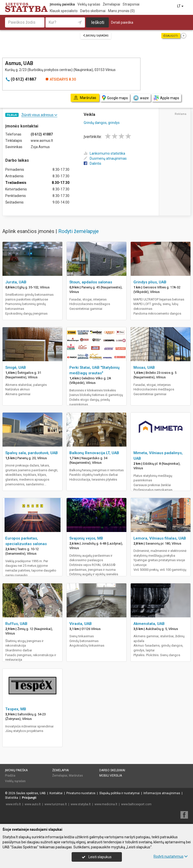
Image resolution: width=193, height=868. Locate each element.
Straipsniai (131, 4)
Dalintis (92, 163)
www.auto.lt (33, 804)
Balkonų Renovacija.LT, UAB (94, 453)
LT (181, 6)
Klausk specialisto (64, 11)
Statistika (12, 798)
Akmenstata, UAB (149, 624)
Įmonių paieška (62, 4)
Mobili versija (111, 776)
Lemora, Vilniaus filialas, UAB (160, 538)
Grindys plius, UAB (150, 282)
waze (141, 98)
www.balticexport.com (136, 804)
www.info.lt (13, 804)
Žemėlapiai (111, 4)
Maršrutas (76, 776)
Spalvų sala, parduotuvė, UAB (32, 453)
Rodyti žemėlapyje (79, 231)
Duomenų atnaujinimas (105, 158)
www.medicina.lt (106, 804)
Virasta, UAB (81, 624)
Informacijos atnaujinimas (162, 793)
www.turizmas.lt (56, 804)
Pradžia (10, 776)
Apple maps (166, 98)
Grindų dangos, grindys (102, 123)
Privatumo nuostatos (81, 793)
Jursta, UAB (16, 282)
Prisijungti (29, 798)
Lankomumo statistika (104, 153)
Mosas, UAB (144, 368)
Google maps (115, 98)
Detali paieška (122, 22)
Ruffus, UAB (16, 624)
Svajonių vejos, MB (86, 538)
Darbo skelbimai (93, 11)
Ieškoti (98, 22)
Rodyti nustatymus (171, 856)
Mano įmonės (121, 11)
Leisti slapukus (97, 857)
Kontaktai (56, 793)
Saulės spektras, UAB (31, 793)
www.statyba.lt (81, 804)
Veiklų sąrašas (89, 4)
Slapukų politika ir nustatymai (119, 793)
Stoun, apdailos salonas (91, 282)
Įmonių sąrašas (96, 36)
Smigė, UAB (16, 368)
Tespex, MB (16, 709)
